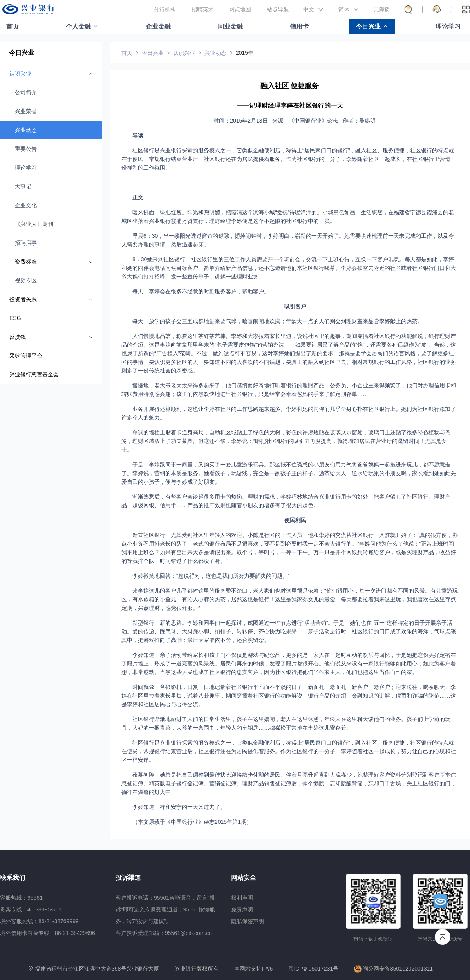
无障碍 (382, 9)
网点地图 (240, 9)
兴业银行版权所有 (197, 969)
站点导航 (278, 9)
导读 (138, 136)
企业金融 (158, 26)
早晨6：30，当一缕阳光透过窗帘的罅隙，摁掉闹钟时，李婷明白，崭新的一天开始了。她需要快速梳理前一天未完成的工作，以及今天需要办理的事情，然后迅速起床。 (288, 240)
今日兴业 (368, 26)
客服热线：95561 (21, 898)
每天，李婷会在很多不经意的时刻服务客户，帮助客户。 (201, 291)
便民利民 (295, 520)
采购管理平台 (26, 356)
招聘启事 (26, 243)
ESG (15, 318)
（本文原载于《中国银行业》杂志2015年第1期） (192, 822)
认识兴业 (184, 53)
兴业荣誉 (26, 111)
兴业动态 (26, 130)
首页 (13, 26)
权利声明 (242, 898)
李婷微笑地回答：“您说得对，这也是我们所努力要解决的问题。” (211, 576)
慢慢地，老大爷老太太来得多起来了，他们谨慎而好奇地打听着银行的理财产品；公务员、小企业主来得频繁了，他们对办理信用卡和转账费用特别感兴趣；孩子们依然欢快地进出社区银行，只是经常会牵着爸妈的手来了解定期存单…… (289, 390)
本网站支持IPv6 (253, 969)
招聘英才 (202, 9)
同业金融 (230, 26)
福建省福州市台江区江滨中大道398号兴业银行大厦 (97, 969)
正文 (138, 197)
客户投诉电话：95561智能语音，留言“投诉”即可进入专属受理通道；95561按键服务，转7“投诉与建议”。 (165, 909)
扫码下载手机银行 (373, 939)
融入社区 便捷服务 (290, 86)
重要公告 (26, 149)
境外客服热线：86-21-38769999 (39, 921)
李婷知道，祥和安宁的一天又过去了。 (179, 807)
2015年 (245, 53)
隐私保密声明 (248, 921)
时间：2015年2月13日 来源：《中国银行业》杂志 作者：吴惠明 (295, 121)
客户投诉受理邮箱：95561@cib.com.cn (164, 933)
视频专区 (26, 280)
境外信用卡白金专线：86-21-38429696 (48, 933)
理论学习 (448, 26)
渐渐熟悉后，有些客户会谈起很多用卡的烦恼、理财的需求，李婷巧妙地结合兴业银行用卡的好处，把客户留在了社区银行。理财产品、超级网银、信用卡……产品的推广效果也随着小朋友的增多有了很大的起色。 (286, 501)
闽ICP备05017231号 (313, 969)
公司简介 (26, 92)
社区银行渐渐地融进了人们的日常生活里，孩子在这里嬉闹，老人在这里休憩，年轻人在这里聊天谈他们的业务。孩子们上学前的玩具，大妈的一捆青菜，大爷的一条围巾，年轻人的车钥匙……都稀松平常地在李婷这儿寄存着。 (286, 723)
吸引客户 (295, 306)
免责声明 (242, 909)
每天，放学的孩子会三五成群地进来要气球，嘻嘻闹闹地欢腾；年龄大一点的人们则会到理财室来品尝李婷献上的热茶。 (278, 321)
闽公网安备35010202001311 (393, 969)
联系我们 (13, 878)
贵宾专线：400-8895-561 (31, 909)
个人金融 (78, 26)
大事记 (23, 186)
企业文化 (26, 205)
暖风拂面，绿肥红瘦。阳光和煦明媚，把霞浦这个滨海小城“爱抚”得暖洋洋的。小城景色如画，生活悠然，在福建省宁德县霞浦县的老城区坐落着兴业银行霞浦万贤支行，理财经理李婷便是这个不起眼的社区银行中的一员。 (288, 217)
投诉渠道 (128, 878)
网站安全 (244, 878)
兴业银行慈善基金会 (34, 374)
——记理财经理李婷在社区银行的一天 (290, 106)
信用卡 (299, 26)
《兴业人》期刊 (34, 224)
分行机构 (165, 9)
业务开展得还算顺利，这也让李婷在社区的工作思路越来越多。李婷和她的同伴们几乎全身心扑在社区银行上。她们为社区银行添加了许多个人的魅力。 (289, 413)
